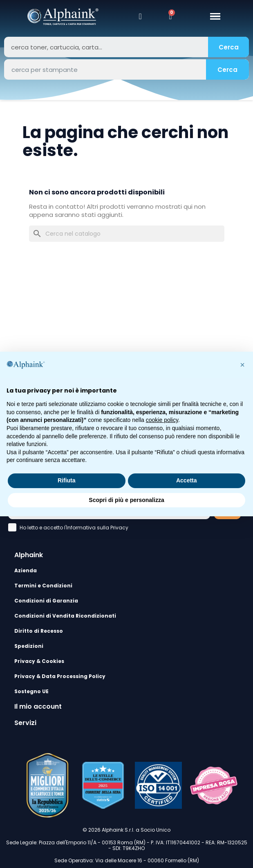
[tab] (126, 555)
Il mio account (38, 706)
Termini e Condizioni (43, 586)
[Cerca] (127, 234)
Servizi (25, 723)
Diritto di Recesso (39, 631)
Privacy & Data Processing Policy (60, 676)
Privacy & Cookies (39, 661)
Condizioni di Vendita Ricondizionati (65, 616)
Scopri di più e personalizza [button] (126, 500)
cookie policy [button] (162, 420)
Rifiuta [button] (67, 480)
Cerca (229, 47)
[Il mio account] (140, 16)
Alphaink (29, 555)
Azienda (26, 570)
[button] (242, 365)
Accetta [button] (187, 480)
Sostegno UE (31, 691)
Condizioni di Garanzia (46, 601)
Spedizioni (29, 646)
